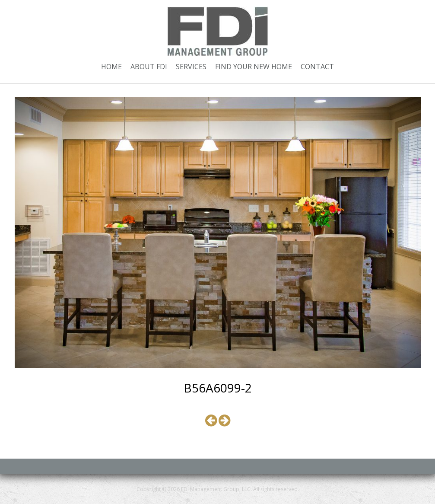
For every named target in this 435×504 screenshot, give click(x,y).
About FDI (149, 67)
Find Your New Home (254, 67)
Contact (317, 67)
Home (111, 67)
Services (191, 67)
